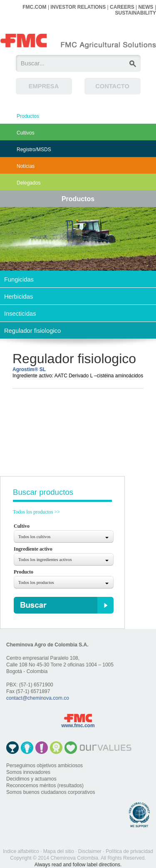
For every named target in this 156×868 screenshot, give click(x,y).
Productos (28, 116)
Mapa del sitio (59, 851)
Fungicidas (19, 279)
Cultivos (26, 133)
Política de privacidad (129, 851)
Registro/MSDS (34, 150)
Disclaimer (90, 851)
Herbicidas (19, 297)
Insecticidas (20, 314)
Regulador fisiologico (32, 331)
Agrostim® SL (29, 369)
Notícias (26, 166)
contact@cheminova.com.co (38, 698)
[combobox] (64, 536)
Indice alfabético (21, 851)
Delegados (28, 183)
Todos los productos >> (36, 512)
